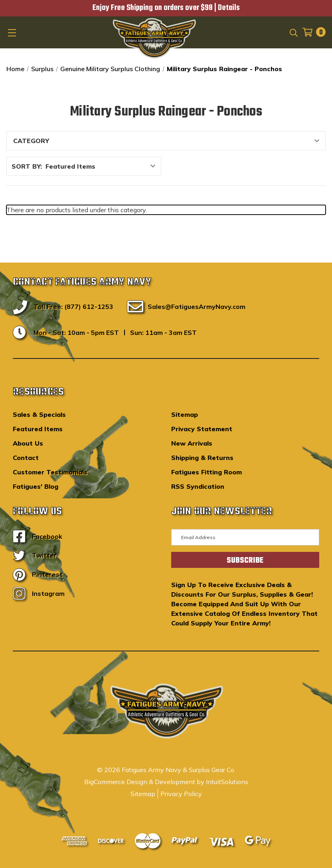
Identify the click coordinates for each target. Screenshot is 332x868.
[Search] (293, 32)
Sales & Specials (39, 414)
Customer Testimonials (50, 472)
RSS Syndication (198, 486)
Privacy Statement (202, 429)
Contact (26, 458)
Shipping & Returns (202, 458)
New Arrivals (192, 443)
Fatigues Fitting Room (207, 472)
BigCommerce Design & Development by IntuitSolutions (166, 782)
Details (229, 8)
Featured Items (38, 429)
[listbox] (103, 166)
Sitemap (185, 414)
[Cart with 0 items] (312, 32)
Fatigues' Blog (36, 486)
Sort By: (27, 166)
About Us (28, 443)
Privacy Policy (181, 794)
